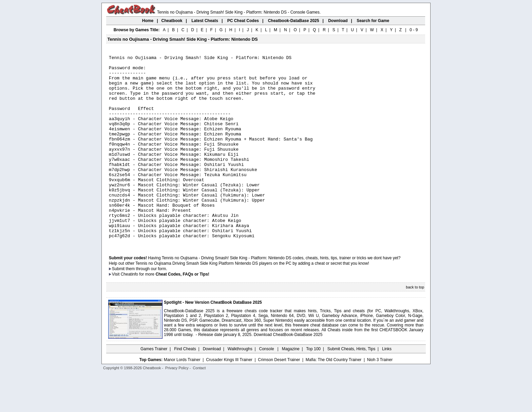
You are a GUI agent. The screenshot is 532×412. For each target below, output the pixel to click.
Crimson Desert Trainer (279, 397)
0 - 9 (414, 30)
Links (387, 387)
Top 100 (313, 387)
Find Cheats (185, 387)
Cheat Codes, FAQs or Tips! (182, 312)
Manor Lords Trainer (182, 397)
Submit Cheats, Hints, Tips (351, 387)
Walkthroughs (240, 387)
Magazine (291, 387)
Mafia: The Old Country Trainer (334, 397)
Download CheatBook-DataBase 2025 (288, 372)
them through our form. (147, 306)
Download (212, 387)
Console (267, 387)
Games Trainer (154, 387)
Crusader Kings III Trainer (229, 397)
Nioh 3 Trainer (380, 397)
